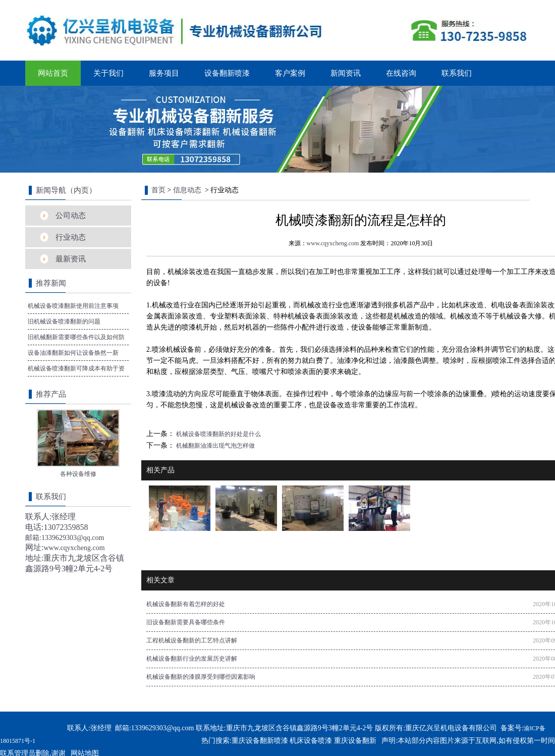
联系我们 (457, 73)
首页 (158, 190)
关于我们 (108, 73)
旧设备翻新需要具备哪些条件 (186, 622)
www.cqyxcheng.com (333, 243)
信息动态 (187, 190)
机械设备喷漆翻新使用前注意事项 (73, 306)
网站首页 (53, 73)
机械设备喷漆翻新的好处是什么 (218, 434)
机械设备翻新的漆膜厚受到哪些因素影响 (201, 677)
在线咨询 (401, 73)
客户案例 (290, 73)
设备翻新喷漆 (227, 73)
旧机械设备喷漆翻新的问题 (64, 321)
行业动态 (71, 237)
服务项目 (164, 73)
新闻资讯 (346, 73)
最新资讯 (71, 259)
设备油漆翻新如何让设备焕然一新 (73, 353)
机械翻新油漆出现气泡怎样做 (215, 446)
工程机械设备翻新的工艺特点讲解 (192, 640)
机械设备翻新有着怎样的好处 (186, 604)
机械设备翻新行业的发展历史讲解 (192, 659)
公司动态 (71, 215)
